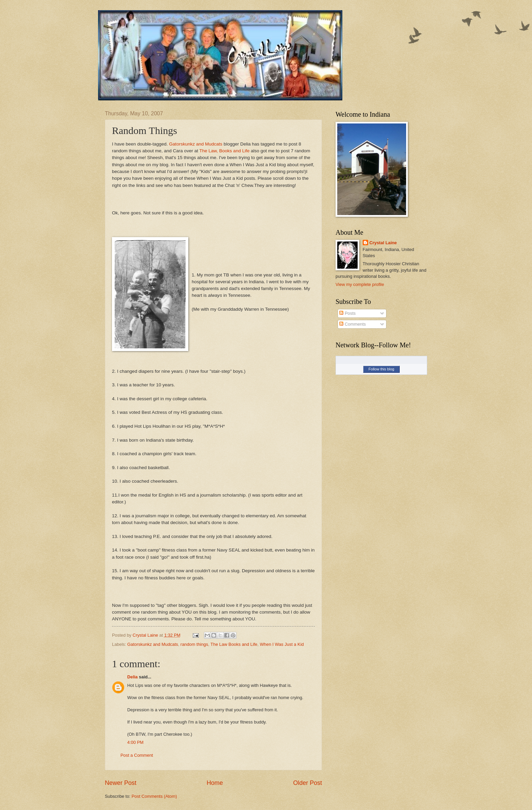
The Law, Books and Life (224, 151)
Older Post (308, 783)
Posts (347, 313)
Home (215, 783)
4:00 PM (135, 742)
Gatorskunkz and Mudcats (196, 144)
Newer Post (121, 783)
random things (194, 644)
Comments (353, 324)
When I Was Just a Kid (282, 644)
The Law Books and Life (234, 644)
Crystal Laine (383, 243)
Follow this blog (381, 369)
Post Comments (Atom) (154, 796)
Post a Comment (137, 755)
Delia (132, 677)
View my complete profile (360, 284)
